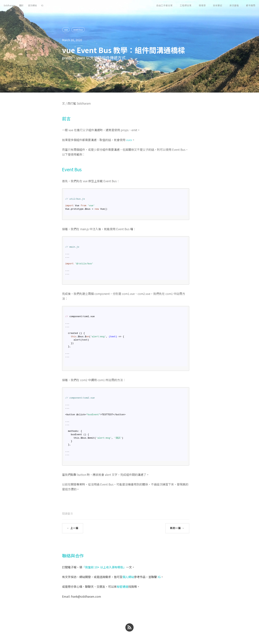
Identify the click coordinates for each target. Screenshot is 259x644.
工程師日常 (186, 5)
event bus (78, 30)
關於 (21, 5)
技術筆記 (218, 5)
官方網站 (32, 5)
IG (42, 5)
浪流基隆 (234, 5)
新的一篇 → (177, 528)
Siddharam (9, 5)
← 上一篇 (73, 528)
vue (66, 30)
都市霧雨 (251, 5)
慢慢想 (202, 5)
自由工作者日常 (164, 5)
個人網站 (128, 577)
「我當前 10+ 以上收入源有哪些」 (104, 567)
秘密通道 (122, 586)
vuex (129, 140)
